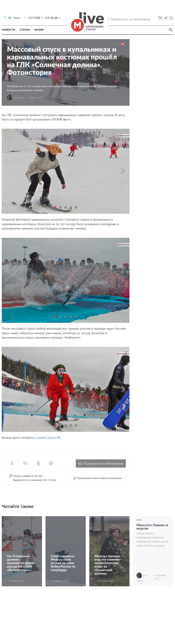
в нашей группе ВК (48, 438)
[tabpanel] (66, 171)
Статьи (25, 30)
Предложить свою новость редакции (98, 478)
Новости (8, 30)
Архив (39, 30)
